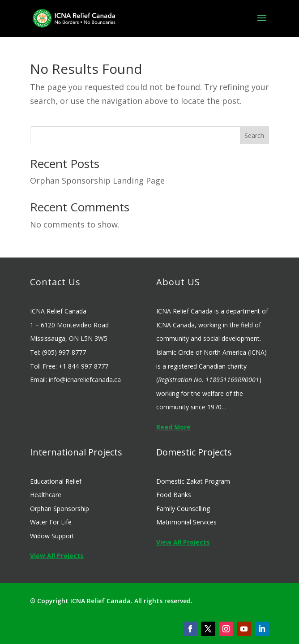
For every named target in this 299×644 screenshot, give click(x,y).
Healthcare (46, 495)
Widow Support (52, 536)
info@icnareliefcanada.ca (85, 380)
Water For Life (51, 522)
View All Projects (57, 556)
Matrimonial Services (186, 522)
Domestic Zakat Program (193, 481)
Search (254, 135)
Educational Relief (56, 481)
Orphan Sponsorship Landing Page (97, 180)
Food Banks (174, 495)
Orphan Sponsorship (60, 509)
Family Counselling (183, 509)
